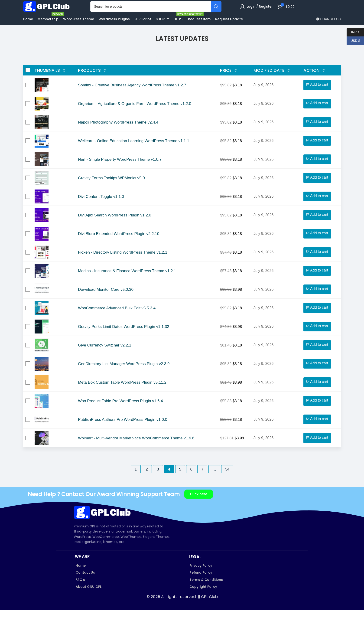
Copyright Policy (203, 597)
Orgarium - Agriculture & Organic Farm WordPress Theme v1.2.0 (135, 114)
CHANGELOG (329, 30)
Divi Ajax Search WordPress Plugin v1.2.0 (115, 226)
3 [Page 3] (158, 480)
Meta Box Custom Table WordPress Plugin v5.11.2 (122, 393)
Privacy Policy (201, 576)
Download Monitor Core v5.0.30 (106, 300)
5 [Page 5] (180, 480)
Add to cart (319, 95)
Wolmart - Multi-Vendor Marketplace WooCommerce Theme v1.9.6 (136, 449)
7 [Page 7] (202, 480)
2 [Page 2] (147, 480)
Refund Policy (201, 583)
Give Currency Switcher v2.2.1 (105, 356)
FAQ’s (80, 590)
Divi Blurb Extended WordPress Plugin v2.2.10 (119, 244)
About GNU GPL (89, 597)
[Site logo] (52, 12)
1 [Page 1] (136, 480)
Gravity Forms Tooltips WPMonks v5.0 (111, 189)
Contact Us (85, 583)
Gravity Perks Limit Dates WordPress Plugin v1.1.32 (124, 337)
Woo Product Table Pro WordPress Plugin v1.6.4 (120, 412)
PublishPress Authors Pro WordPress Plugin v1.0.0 (123, 430)
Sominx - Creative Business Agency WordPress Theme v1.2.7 (132, 96)
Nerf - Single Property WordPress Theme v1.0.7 (120, 170)
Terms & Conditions (206, 590)
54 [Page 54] (227, 480)
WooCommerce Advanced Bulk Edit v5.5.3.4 (117, 319)
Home (81, 576)
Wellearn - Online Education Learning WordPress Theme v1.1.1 (134, 152)
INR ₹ (353, 32)
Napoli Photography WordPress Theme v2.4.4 (118, 133)
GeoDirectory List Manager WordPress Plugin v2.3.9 (124, 374)
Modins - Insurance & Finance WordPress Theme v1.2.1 (127, 282)
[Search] (161, 12)
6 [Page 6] (191, 480)
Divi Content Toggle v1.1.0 (101, 207)
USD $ (353, 41)
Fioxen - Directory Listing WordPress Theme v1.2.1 (123, 263)
